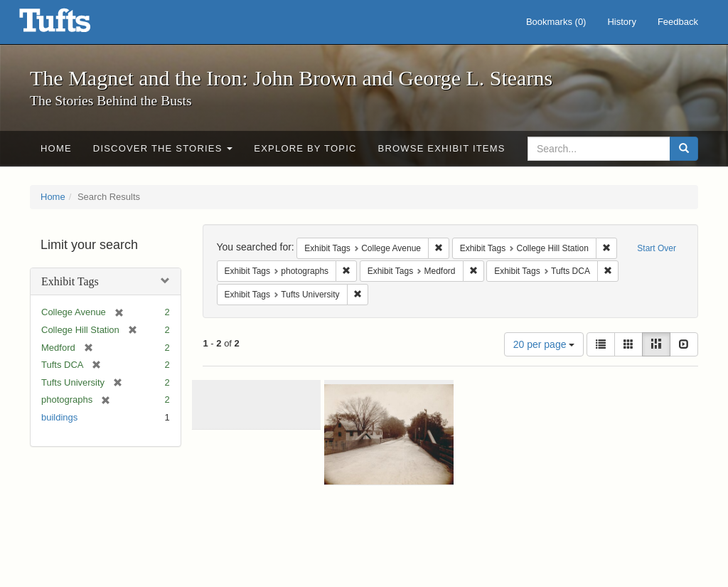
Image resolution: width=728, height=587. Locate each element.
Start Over (657, 248)
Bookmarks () (556, 22)
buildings (59, 417)
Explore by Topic (305, 148)
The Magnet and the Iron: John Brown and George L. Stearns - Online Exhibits (73, 25)
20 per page (544, 344)
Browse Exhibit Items (442, 148)
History (621, 22)
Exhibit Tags (70, 281)
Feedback (678, 22)
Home (56, 148)
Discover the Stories (163, 148)
